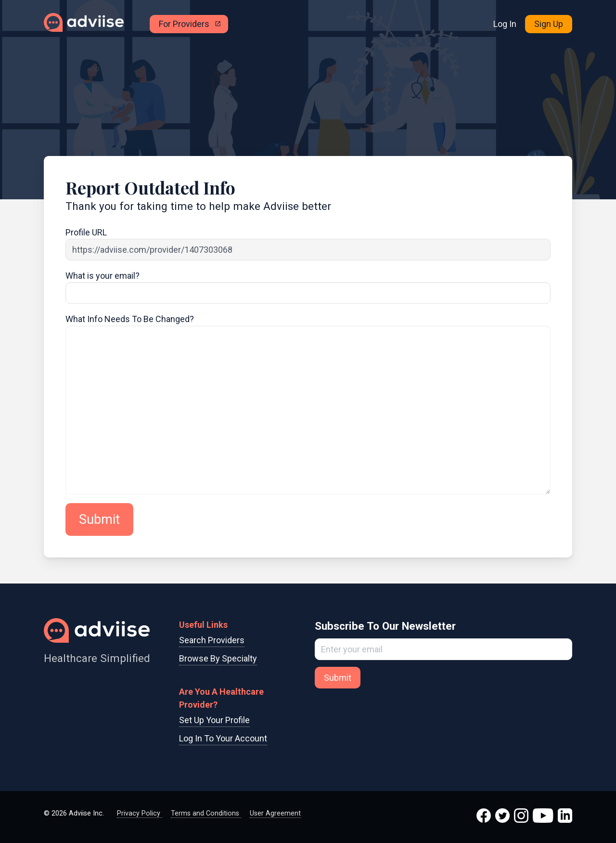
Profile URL (86, 232)
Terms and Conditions (206, 813)
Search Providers (212, 640)
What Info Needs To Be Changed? (130, 319)
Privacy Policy (140, 813)
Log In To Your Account (223, 738)
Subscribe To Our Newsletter (385, 626)
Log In (505, 24)
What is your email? (103, 276)
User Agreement (275, 813)
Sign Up (549, 24)
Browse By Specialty (218, 658)
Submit (99, 519)
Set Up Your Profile (214, 720)
